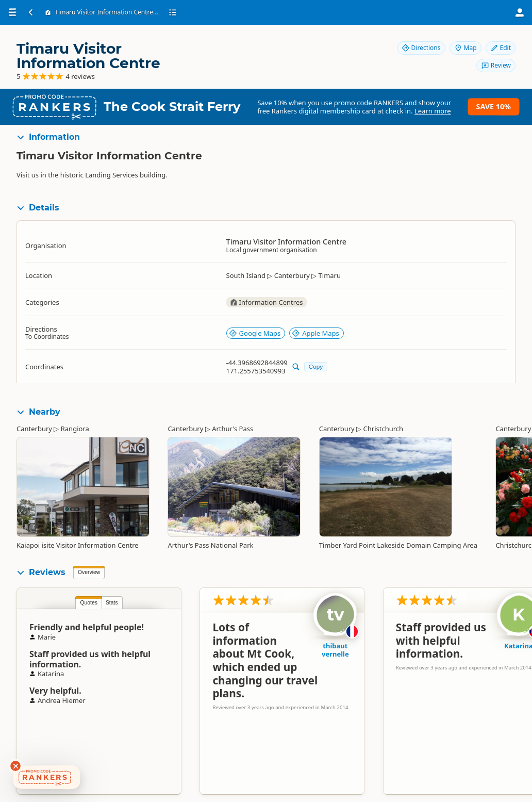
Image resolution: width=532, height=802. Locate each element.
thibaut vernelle (335, 650)
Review (496, 65)
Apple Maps (315, 333)
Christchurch (384, 429)
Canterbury (34, 429)
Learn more (433, 111)
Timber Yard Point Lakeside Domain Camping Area (398, 545)
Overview (89, 572)
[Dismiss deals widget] (15, 766)
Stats (112, 603)
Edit (501, 48)
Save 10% (494, 107)
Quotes (89, 603)
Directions (421, 48)
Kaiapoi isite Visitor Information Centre (78, 545)
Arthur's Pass (232, 429)
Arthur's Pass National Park (210, 545)
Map (465, 48)
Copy (316, 366)
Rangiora (75, 429)
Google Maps (255, 333)
